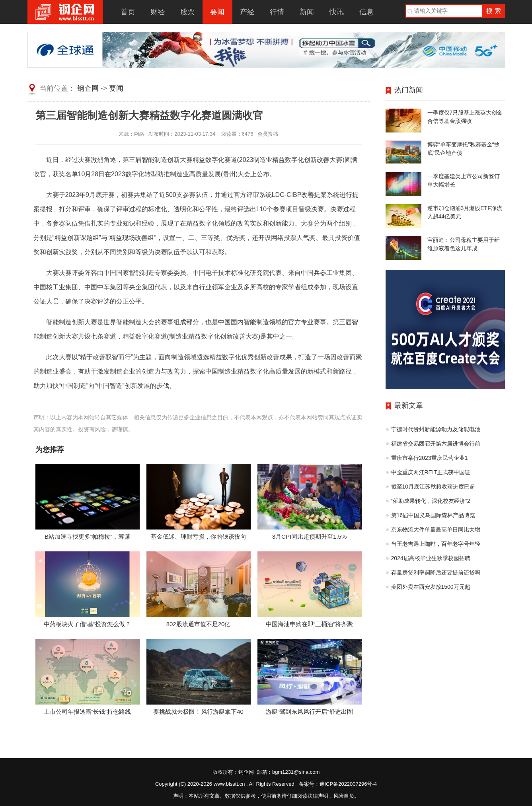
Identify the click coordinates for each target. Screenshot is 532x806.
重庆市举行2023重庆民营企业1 (430, 458)
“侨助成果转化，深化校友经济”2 (431, 501)
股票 (187, 12)
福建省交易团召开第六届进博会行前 (436, 444)
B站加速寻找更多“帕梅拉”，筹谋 (87, 536)
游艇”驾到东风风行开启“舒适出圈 (310, 712)
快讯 (337, 12)
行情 (277, 12)
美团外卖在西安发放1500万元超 (431, 587)
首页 (128, 12)
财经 (158, 12)
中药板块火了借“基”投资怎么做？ (88, 624)
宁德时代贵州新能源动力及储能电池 (436, 429)
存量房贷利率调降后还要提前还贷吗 (436, 572)
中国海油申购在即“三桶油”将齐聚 (310, 624)
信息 (366, 12)
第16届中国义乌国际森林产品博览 (433, 515)
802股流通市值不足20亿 (199, 624)
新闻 (307, 12)
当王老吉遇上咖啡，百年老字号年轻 (436, 544)
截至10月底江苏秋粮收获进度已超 (433, 487)
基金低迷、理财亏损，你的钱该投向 (199, 536)
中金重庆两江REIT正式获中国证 (431, 472)
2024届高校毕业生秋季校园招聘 (431, 558)
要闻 (217, 12)
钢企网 (88, 88)
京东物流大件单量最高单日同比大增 (436, 530)
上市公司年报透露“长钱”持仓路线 (88, 712)
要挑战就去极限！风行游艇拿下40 (198, 712)
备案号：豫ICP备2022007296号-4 (338, 784)
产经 (247, 12)
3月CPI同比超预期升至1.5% (310, 536)
